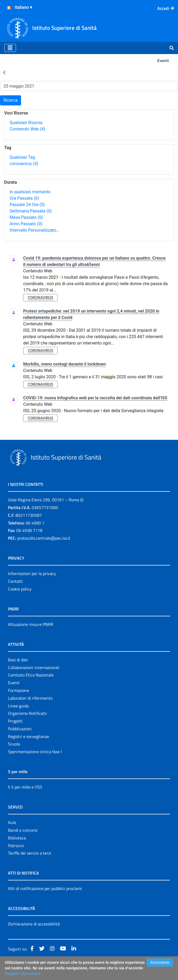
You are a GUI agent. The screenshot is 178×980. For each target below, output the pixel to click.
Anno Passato (26, 224)
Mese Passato (26, 217)
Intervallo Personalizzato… (34, 230)
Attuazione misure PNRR (31, 624)
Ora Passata (24, 198)
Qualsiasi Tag (22, 157)
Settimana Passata (31, 211)
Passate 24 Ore (27, 205)
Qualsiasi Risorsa (26, 123)
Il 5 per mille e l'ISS (25, 787)
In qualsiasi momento (30, 192)
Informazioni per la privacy (32, 573)
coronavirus (24, 164)
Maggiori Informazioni (23, 974)
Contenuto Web (27, 129)
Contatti (15, 581)
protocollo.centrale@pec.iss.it (44, 538)
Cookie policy (20, 589)
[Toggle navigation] (10, 48)
